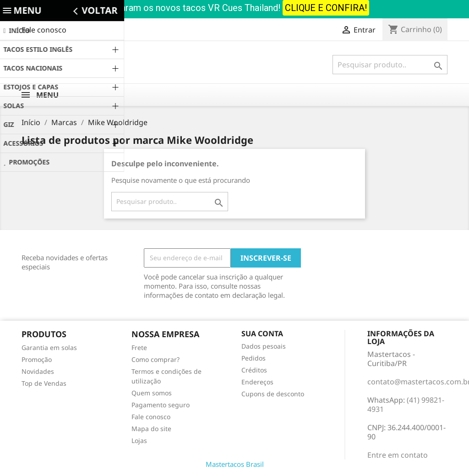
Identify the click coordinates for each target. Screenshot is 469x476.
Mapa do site (151, 429)
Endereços (257, 382)
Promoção (37, 359)
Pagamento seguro (161, 405)
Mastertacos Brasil (235, 464)
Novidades (38, 371)
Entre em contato (398, 455)
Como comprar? (155, 359)
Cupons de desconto (273, 394)
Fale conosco (44, 30)
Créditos (254, 370)
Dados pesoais (264, 346)
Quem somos (152, 393)
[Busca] (390, 65)
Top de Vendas (44, 383)
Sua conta (262, 334)
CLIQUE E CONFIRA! (326, 8)
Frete (139, 347)
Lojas (139, 440)
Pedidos (254, 358)
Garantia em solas (49, 347)
